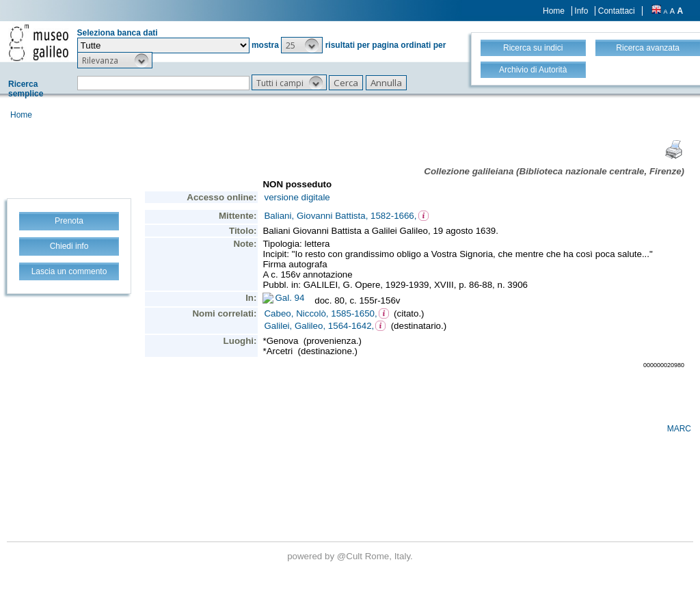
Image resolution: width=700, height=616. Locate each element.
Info (581, 11)
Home (554, 11)
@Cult (351, 556)
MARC (679, 429)
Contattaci (617, 11)
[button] (302, 45)
